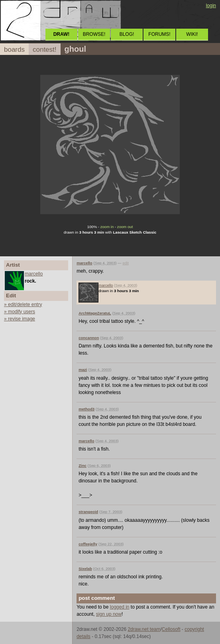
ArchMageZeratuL (95, 313)
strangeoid (88, 512)
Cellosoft (171, 629)
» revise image (20, 319)
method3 (86, 409)
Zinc (82, 465)
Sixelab (85, 569)
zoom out (125, 227)
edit (125, 263)
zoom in (107, 227)
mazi (83, 370)
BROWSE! (94, 34)
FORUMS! (159, 34)
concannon (89, 338)
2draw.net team (144, 629)
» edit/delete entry (23, 304)
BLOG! (127, 34)
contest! (45, 50)
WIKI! (192, 34)
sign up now (109, 614)
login (211, 6)
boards (14, 50)
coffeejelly (88, 544)
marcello (34, 274)
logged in (120, 607)
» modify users (20, 312)
